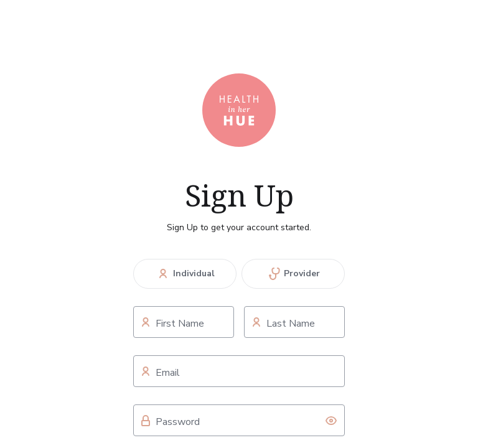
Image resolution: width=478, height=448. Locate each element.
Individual (185, 274)
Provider (293, 274)
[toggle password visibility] (331, 421)
